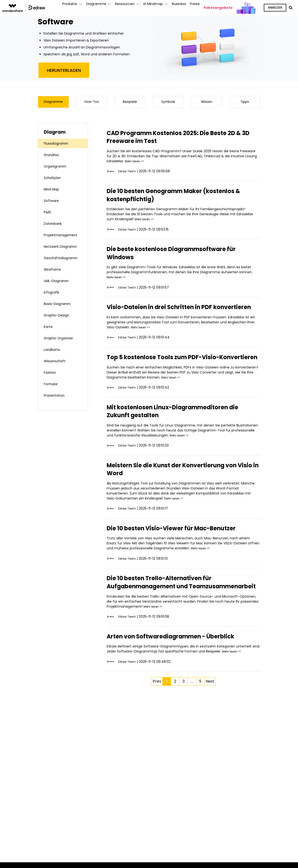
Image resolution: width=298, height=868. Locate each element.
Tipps (245, 103)
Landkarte (53, 357)
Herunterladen (64, 70)
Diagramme (53, 103)
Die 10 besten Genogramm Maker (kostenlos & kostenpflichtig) (165, 197)
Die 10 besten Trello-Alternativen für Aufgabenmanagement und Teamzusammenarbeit (170, 612)
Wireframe (54, 277)
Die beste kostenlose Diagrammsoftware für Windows (179, 255)
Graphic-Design (59, 323)
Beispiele (130, 103)
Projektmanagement (63, 237)
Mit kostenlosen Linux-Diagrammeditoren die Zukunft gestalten (180, 429)
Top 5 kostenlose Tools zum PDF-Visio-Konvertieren (174, 371)
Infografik (53, 300)
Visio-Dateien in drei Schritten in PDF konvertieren (170, 313)
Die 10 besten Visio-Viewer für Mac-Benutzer (168, 550)
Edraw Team (129, 173)
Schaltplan (54, 180)
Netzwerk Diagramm (54, 251)
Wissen (207, 103)
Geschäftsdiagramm (63, 266)
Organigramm (57, 168)
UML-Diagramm (59, 288)
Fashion (51, 380)
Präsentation (56, 403)
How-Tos (92, 103)
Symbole (168, 103)
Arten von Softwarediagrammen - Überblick (167, 674)
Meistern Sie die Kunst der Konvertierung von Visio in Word (178, 487)
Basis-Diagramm (60, 311)
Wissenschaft (56, 369)
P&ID (48, 214)
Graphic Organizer (61, 346)
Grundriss (53, 157)
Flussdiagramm (58, 145)
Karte (49, 334)
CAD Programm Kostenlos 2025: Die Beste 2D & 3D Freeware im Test (179, 139)
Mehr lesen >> (136, 163)
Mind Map (53, 191)
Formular (52, 392)
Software (52, 203)
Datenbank (54, 225)
